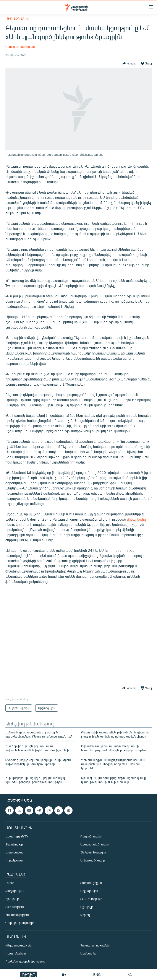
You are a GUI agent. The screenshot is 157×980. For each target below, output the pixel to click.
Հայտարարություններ (95, 945)
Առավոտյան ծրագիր (94, 844)
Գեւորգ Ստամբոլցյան (20, 47)
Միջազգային (17, 19)
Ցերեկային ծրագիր (93, 852)
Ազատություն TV (17, 836)
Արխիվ (85, 915)
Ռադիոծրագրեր (91, 836)
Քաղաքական (15, 891)
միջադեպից (136, 519)
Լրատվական (14, 852)
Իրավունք (12, 899)
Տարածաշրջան (91, 883)
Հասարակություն (17, 915)
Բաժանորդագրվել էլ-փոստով (25, 961)
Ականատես (88, 953)
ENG (97, 974)
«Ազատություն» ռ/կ (19, 945)
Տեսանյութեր (14, 844)
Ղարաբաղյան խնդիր (20, 923)
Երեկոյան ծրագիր (92, 860)
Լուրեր (10, 883)
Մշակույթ (87, 907)
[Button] (129, 63)
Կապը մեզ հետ (16, 953)
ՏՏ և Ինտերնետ (91, 899)
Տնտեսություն (15, 907)
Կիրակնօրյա (14, 860)
